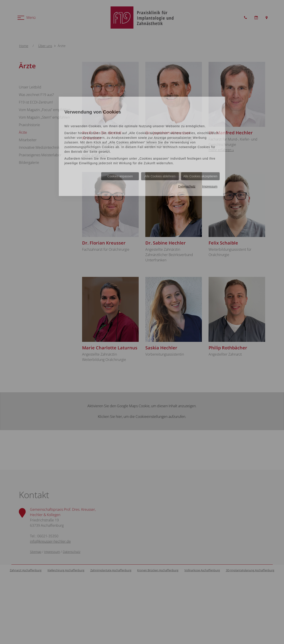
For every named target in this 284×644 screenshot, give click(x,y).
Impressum (210, 186)
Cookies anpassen (120, 176)
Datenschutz (187, 186)
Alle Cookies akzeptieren (200, 176)
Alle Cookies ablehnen (160, 176)
